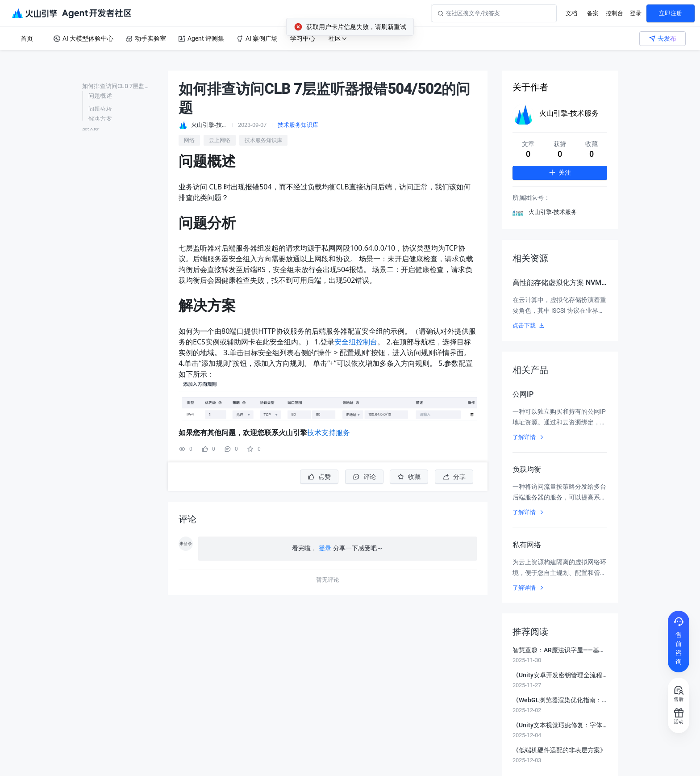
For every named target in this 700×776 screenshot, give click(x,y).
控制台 (615, 13)
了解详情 (529, 437)
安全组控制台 (356, 342)
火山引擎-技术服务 (569, 113)
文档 (571, 13)
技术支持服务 (329, 432)
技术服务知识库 (298, 125)
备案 (593, 13)
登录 (636, 13)
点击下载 (529, 325)
